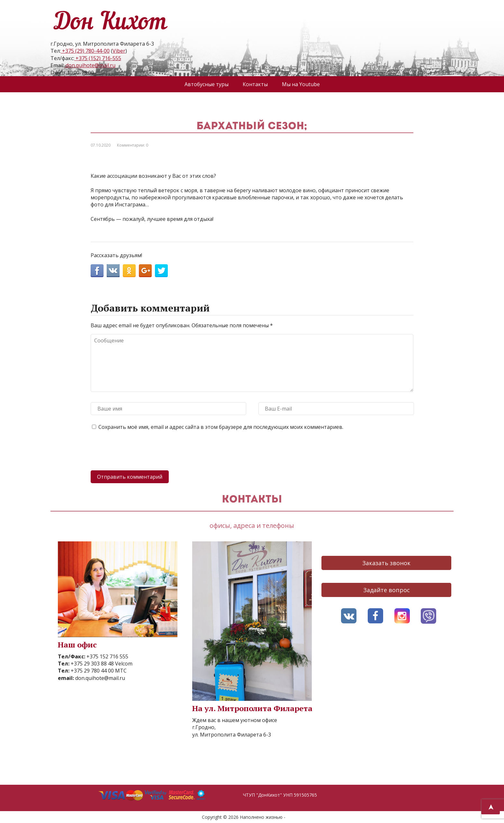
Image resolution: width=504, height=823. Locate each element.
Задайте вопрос (387, 590)
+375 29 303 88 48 (92, 664)
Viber (119, 51)
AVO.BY (295, 817)
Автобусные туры (207, 84)
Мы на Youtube (301, 84)
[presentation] (139, 451)
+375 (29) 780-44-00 (85, 51)
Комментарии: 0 (133, 145)
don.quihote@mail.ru (90, 65)
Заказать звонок (386, 563)
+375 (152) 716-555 (98, 58)
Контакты (255, 84)
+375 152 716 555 (107, 656)
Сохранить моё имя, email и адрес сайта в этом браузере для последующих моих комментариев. (221, 427)
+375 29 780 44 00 (92, 671)
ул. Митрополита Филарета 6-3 (232, 735)
